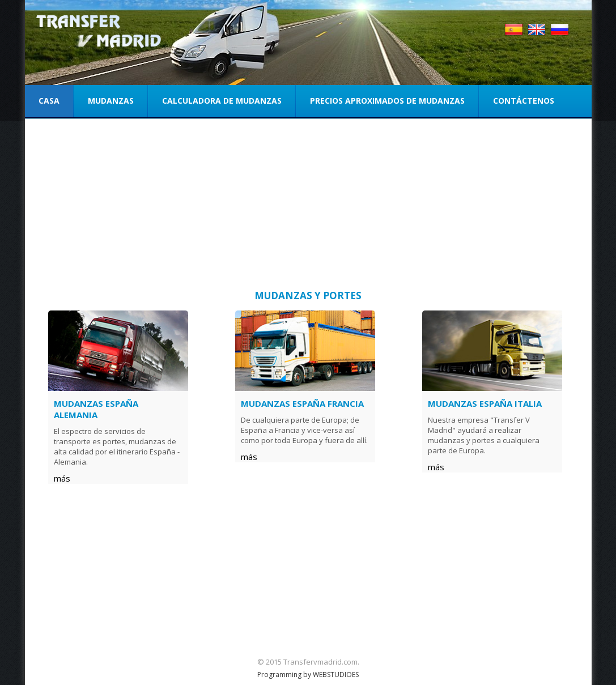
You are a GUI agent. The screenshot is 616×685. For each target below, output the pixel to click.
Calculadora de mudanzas (222, 101)
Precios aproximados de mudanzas (387, 101)
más (62, 478)
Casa (49, 101)
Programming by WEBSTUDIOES (308, 675)
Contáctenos (524, 101)
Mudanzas (111, 101)
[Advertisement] (308, 207)
